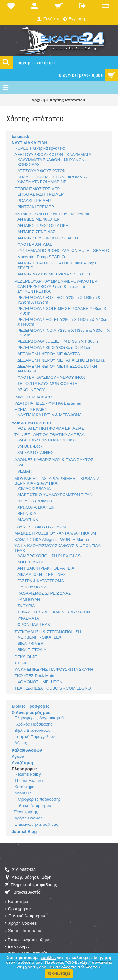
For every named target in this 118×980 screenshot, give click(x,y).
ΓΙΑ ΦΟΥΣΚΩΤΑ (32, 587)
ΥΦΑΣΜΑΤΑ (28, 618)
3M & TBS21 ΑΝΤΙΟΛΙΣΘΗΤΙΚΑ (46, 440)
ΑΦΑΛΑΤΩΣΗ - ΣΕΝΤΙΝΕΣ (42, 575)
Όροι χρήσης (26, 812)
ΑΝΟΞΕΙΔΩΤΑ (30, 562)
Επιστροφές (17, 946)
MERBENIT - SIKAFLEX (39, 637)
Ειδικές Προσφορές (30, 706)
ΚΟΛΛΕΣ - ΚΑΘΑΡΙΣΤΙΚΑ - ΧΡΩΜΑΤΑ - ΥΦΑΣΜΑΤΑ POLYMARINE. (53, 179)
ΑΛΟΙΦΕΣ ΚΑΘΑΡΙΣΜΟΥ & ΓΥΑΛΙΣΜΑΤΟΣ (54, 460)
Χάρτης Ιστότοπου (67, 100)
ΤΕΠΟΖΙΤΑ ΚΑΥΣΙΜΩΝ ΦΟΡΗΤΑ (47, 384)
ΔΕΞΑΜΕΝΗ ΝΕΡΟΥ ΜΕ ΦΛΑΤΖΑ (49, 354)
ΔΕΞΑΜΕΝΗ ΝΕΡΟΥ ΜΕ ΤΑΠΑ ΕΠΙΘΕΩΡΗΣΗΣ (61, 360)
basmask (20, 137)
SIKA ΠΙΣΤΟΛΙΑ (32, 650)
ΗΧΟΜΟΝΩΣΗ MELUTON (39, 682)
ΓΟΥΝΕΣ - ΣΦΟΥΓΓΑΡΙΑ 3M (40, 527)
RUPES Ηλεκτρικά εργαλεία (39, 148)
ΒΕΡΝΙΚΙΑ (27, 513)
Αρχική (38, 100)
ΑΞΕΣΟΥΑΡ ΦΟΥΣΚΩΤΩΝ (42, 171)
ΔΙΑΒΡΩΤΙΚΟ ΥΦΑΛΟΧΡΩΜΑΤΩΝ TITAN (55, 495)
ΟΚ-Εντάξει (59, 974)
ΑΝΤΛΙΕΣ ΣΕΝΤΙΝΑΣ (36, 232)
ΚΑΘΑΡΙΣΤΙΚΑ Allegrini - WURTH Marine (52, 539)
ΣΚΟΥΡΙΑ (26, 606)
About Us (23, 793)
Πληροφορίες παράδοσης (38, 799)
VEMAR (25, 471)
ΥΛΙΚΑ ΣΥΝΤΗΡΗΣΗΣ (32, 423)
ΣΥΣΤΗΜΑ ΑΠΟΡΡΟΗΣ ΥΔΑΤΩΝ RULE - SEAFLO (63, 251)
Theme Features (29, 780)
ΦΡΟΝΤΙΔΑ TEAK (34, 625)
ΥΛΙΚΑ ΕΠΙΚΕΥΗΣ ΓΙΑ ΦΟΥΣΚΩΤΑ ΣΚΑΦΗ (54, 669)
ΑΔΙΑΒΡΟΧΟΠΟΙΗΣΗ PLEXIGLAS (49, 556)
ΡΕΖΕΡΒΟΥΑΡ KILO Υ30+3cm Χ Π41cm (54, 348)
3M (20, 465)
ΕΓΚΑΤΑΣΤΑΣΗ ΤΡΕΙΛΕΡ (40, 194)
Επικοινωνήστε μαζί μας (36, 824)
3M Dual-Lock (30, 446)
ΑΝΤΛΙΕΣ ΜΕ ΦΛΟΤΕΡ (39, 219)
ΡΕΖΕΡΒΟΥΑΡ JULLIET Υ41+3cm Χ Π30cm (58, 341)
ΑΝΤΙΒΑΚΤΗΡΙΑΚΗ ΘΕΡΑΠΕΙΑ (46, 568)
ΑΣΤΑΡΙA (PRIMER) (35, 501)
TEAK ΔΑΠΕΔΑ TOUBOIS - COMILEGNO (53, 688)
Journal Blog (24, 831)
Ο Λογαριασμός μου (31, 713)
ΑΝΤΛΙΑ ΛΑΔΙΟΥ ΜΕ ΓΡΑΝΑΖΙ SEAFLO (54, 274)
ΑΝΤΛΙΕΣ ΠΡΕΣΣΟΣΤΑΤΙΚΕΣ (44, 226)
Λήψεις (21, 743)
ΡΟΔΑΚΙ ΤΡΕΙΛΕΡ (34, 200)
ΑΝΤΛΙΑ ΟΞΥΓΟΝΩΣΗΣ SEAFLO (48, 238)
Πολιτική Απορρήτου (33, 806)
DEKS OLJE (26, 657)
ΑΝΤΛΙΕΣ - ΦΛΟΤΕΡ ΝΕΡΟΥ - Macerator (52, 214)
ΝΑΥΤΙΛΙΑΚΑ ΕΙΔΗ (29, 143)
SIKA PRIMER (30, 643)
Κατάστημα (25, 787)
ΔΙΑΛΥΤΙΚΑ (28, 520)
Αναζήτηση (22, 763)
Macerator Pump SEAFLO (41, 257)
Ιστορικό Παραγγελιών (35, 737)
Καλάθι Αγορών (27, 750)
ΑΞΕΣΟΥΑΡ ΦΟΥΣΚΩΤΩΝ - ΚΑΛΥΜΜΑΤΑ (53, 154)
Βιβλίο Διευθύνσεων (32, 730)
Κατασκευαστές (22, 893)
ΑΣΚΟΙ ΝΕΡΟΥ (31, 390)
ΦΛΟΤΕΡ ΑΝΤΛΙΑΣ (35, 244)
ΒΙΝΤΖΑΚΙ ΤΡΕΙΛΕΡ (36, 207)
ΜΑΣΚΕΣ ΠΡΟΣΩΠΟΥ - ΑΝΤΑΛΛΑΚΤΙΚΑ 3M (55, 533)
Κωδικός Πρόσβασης (34, 724)
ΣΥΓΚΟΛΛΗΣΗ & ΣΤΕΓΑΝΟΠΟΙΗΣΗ (48, 632)
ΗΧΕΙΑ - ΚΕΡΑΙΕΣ (31, 410)
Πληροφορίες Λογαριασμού (39, 718)
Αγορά (18, 756)
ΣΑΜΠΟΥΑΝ (29, 600)
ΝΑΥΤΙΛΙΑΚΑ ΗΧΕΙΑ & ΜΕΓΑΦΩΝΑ (50, 415)
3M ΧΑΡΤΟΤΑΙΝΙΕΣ (35, 452)
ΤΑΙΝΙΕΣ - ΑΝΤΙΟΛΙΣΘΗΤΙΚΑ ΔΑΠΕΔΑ (50, 435)
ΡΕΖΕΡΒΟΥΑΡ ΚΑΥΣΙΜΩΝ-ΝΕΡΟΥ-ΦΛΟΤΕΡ (56, 281)
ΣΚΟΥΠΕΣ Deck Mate (34, 676)
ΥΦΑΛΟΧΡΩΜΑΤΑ (34, 488)
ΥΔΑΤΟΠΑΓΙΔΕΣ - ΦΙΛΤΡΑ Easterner (48, 403)
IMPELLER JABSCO (33, 397)
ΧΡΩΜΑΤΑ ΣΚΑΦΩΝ (36, 507)
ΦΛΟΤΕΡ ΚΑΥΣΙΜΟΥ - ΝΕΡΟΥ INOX (51, 377)
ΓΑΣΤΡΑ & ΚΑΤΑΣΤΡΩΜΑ (41, 581)
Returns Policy (28, 774)
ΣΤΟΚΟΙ (22, 663)
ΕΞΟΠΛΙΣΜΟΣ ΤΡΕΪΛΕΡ (37, 189)
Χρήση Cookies (28, 818)
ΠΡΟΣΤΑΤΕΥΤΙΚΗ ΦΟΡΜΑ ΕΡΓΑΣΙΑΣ (49, 428)
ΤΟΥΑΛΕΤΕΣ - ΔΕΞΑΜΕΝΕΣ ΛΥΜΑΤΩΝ (54, 612)
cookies (48, 958)
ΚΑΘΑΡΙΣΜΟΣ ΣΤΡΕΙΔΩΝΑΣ (44, 593)
